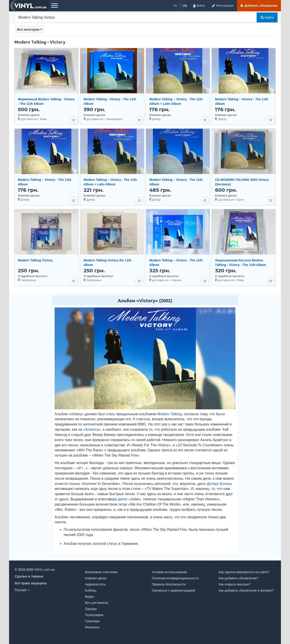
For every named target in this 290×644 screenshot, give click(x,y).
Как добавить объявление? (239, 578)
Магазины (92, 627)
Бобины (91, 590)
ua (185, 6)
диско (123, 499)
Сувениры (92, 621)
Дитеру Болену (219, 484)
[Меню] (54, 6)
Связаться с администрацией (173, 590)
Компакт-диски (96, 578)
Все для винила (97, 603)
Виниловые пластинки (101, 572)
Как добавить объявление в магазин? (246, 590)
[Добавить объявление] (259, 6)
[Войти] (199, 6)
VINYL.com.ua (44, 570)
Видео (90, 597)
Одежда (91, 609)
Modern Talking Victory (35, 260)
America (92, 429)
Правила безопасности (169, 584)
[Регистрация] (222, 6)
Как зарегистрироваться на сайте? (244, 572)
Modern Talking (169, 414)
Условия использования (169, 572)
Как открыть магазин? (235, 584)
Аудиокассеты (95, 584)
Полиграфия (94, 615)
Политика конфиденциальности (175, 578)
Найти (267, 17)
